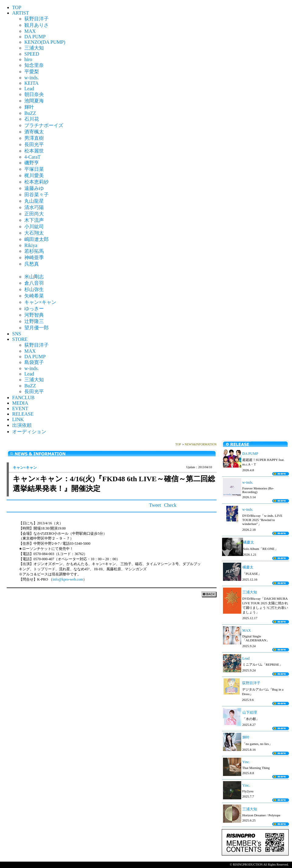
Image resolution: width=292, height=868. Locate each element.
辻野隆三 (34, 321)
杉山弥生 (34, 289)
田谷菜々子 (36, 195)
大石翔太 (34, 233)
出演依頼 (22, 425)
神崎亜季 (34, 257)
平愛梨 (32, 72)
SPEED (32, 54)
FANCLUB (23, 398)
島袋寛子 (34, 362)
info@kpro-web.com (68, 579)
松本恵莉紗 (36, 182)
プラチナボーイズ (44, 125)
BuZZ (30, 113)
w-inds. (32, 78)
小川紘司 (34, 226)
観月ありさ (36, 25)
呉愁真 (32, 264)
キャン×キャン (40, 302)
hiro (28, 59)
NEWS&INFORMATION (201, 444)
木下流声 (34, 220)
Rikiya (31, 245)
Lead (29, 89)
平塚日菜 (34, 169)
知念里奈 (34, 65)
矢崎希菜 (34, 296)
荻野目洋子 (36, 19)
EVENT (20, 408)
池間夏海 (34, 101)
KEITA (31, 83)
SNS (17, 334)
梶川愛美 (34, 175)
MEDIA (20, 403)
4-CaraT (32, 157)
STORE (20, 339)
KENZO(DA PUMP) (45, 42)
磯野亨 (32, 163)
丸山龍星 (34, 201)
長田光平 (34, 144)
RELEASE (23, 414)
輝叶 (29, 107)
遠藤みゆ (34, 188)
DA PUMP (35, 37)
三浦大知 (34, 48)
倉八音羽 (34, 283)
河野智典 (34, 315)
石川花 (32, 119)
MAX (30, 31)
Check (170, 505)
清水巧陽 (34, 207)
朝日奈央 (34, 94)
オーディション (29, 432)
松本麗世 (34, 151)
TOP (17, 7)
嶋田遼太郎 (36, 239)
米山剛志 (34, 277)
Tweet (155, 505)
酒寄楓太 (34, 132)
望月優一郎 (36, 328)
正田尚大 (34, 214)
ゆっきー (34, 309)
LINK (18, 419)
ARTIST (21, 13)
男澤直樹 (34, 138)
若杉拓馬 (34, 251)
